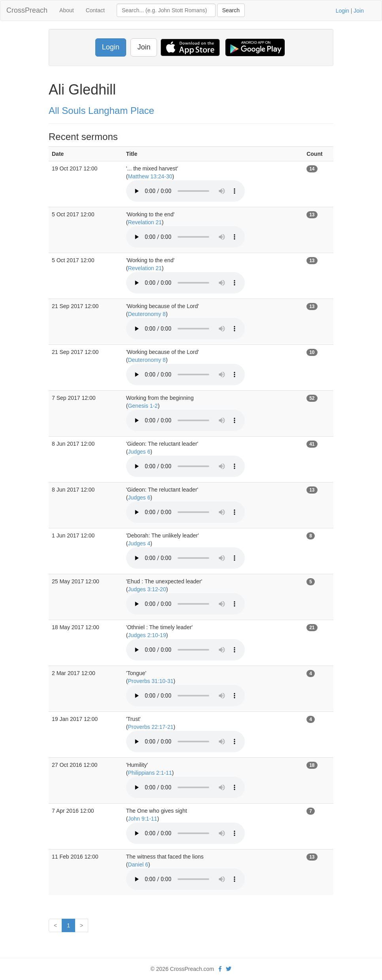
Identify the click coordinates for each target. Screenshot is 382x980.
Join (359, 11)
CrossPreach (27, 10)
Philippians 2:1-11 (150, 773)
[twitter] (229, 969)
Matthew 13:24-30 (150, 176)
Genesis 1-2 (143, 406)
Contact (95, 10)
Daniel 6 (138, 865)
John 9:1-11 (142, 819)
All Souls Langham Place (101, 111)
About (67, 10)
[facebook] (220, 969)
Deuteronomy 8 (147, 314)
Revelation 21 (145, 222)
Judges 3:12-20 (147, 589)
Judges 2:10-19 (147, 635)
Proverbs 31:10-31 (150, 681)
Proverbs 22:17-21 (150, 727)
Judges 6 (139, 452)
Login (342, 11)
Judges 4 (139, 543)
